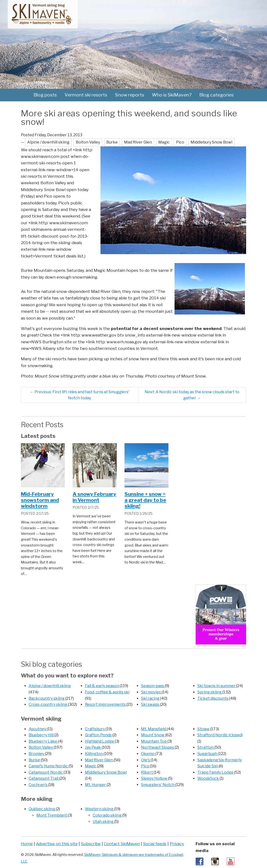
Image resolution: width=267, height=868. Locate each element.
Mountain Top (154, 741)
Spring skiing (210, 692)
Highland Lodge (100, 741)
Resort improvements (106, 704)
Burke (35, 760)
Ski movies (151, 692)
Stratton (206, 747)
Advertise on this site (57, 844)
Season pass (153, 686)
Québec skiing (42, 809)
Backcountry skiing (47, 698)
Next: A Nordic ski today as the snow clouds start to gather (192, 395)
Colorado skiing (108, 815)
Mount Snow (153, 735)
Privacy (177, 844)
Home (27, 844)
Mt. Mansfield (154, 729)
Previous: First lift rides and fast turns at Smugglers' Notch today (80, 395)
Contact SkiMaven (122, 844)
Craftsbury (95, 729)
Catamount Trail (44, 778)
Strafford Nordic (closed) (220, 735)
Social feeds (155, 844)
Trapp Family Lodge (216, 772)
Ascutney (38, 729)
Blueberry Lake (43, 741)
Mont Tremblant (52, 815)
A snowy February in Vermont (94, 497)
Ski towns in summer (217, 686)
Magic (91, 766)
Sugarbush (208, 754)
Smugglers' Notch (158, 785)
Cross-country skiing (48, 704)
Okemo (148, 754)
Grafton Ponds (99, 735)
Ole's (146, 760)
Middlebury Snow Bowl (106, 772)
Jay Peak (93, 747)
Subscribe (91, 844)
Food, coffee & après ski (107, 692)
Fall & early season (102, 686)
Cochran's (38, 785)
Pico (146, 766)
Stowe (204, 729)
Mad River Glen (99, 760)
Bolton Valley (41, 747)
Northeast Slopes (158, 747)
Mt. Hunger (96, 785)
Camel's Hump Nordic (49, 766)
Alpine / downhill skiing (50, 686)
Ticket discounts (213, 698)
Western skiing (100, 809)
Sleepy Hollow (154, 778)
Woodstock (209, 778)
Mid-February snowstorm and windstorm (40, 500)
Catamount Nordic (46, 772)
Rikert (147, 772)
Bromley (37, 754)
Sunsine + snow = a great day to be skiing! (145, 500)
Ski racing (151, 698)
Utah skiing (104, 822)
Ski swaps (150, 704)
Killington (94, 754)
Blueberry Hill (42, 735)
